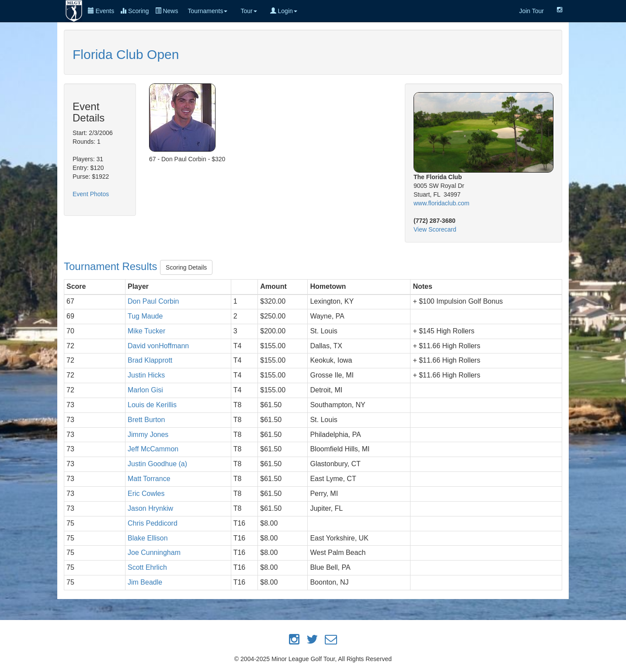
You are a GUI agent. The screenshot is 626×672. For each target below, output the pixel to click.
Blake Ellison (148, 538)
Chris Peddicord (153, 523)
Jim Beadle (145, 582)
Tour (249, 11)
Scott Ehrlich (147, 567)
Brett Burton (146, 420)
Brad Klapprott (150, 360)
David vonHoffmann (158, 346)
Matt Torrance (149, 479)
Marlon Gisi (145, 390)
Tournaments (207, 11)
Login (284, 11)
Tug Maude (145, 316)
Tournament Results (112, 266)
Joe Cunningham (154, 552)
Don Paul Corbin (153, 301)
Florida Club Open (126, 54)
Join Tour (531, 11)
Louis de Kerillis (152, 405)
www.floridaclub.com (442, 203)
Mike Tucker (146, 331)
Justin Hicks (146, 375)
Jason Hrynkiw (150, 508)
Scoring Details (186, 267)
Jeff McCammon (153, 449)
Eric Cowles (146, 494)
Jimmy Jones (148, 435)
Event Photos (91, 194)
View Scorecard (435, 229)
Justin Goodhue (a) (157, 464)
